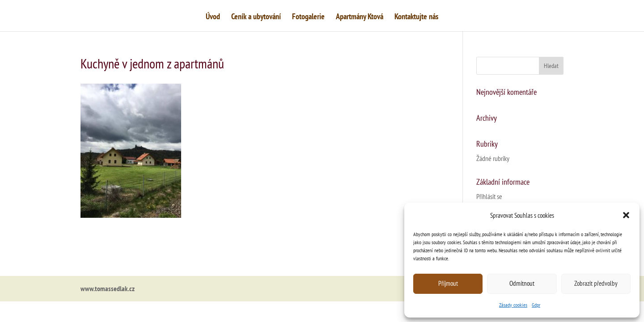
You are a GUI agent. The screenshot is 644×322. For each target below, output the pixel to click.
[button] (626, 215)
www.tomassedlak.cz (108, 288)
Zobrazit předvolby (596, 283)
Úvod (213, 17)
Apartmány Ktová (360, 17)
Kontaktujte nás (416, 17)
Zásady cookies (513, 305)
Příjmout (448, 283)
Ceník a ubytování (256, 17)
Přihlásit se (489, 196)
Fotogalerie (308, 17)
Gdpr (536, 305)
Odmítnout (522, 283)
